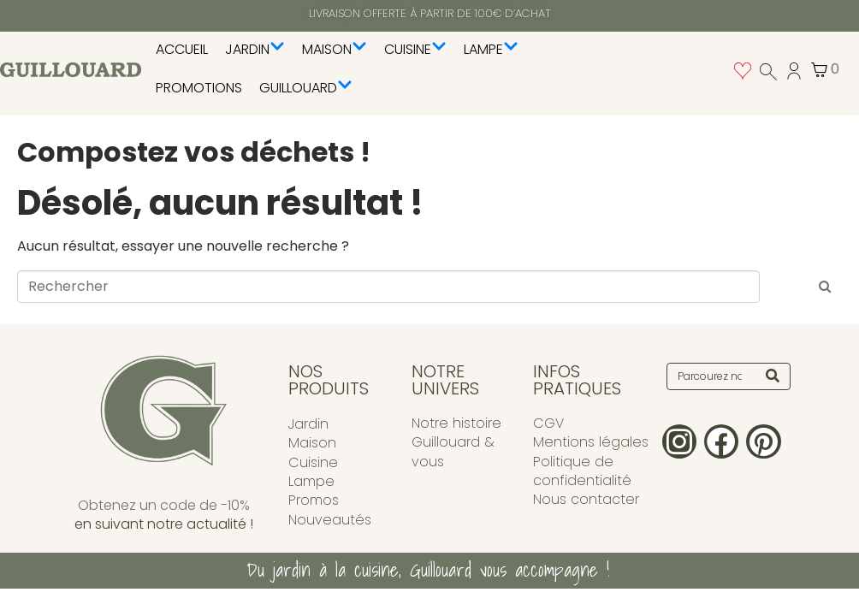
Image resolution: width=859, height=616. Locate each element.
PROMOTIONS (199, 88)
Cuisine (415, 49)
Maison (335, 49)
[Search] (773, 376)
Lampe (491, 49)
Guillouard (306, 88)
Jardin (255, 49)
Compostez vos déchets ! (194, 152)
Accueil (182, 49)
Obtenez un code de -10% (164, 505)
